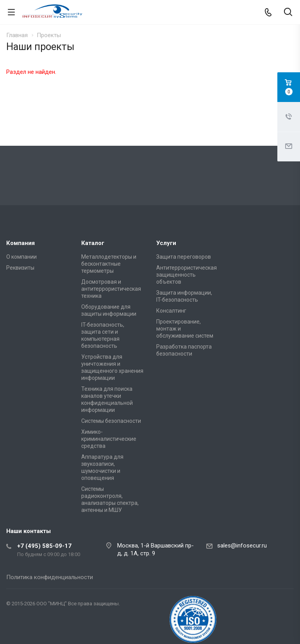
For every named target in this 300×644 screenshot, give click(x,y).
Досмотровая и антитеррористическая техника (111, 289)
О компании (21, 257)
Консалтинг (171, 311)
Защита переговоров (184, 257)
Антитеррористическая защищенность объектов (187, 275)
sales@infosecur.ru (242, 546)
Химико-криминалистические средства (109, 439)
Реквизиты (20, 268)
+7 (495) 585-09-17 (44, 546)
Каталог (93, 243)
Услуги (166, 243)
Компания (21, 243)
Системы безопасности (111, 421)
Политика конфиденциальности (50, 577)
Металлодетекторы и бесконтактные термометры (109, 264)
